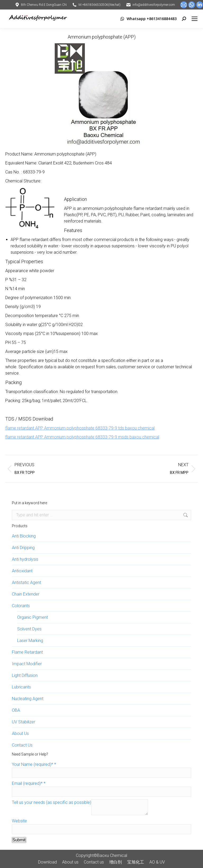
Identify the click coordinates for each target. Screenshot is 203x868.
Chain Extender (26, 594)
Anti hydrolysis (25, 559)
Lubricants (21, 687)
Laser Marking (30, 641)
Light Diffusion (25, 675)
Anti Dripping (23, 548)
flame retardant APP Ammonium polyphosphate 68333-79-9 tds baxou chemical (80, 428)
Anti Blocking (24, 536)
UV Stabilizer (24, 722)
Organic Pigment (33, 617)
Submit (19, 840)
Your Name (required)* (34, 764)
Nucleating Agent (28, 699)
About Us (20, 733)
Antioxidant (22, 571)
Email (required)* (29, 783)
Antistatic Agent (26, 582)
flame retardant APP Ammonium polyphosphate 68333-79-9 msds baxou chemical (82, 437)
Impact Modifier (27, 664)
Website (19, 821)
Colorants (21, 606)
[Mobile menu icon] (195, 19)
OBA (16, 710)
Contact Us (22, 745)
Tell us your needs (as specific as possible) (52, 802)
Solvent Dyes (29, 629)
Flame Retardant (27, 652)
